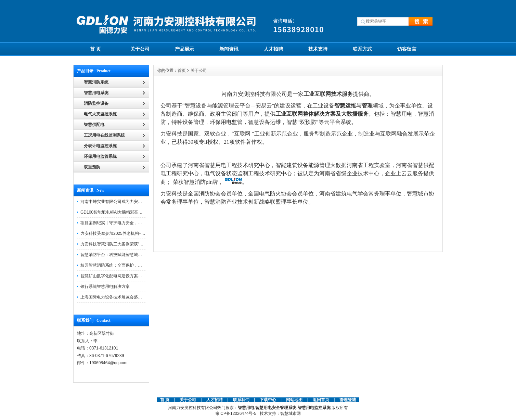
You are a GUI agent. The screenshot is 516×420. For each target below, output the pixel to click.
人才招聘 (273, 49)
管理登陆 (348, 400)
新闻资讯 (229, 49)
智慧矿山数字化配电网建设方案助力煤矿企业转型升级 (130, 276)
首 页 (95, 49)
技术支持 (318, 49)
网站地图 (294, 400)
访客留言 (407, 49)
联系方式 (362, 49)
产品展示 (184, 49)
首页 (182, 71)
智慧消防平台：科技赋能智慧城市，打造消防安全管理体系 (134, 255)
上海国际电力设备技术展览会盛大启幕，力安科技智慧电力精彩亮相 (142, 297)
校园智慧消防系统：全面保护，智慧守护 (117, 265)
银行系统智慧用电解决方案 (105, 287)
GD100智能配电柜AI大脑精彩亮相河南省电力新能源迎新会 (134, 212)
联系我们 (241, 400)
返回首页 (321, 400)
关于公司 (140, 49)
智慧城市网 (291, 413)
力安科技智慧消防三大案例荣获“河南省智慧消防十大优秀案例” (137, 244)
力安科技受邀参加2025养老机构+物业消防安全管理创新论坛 (136, 233)
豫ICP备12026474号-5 (236, 413)
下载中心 (268, 400)
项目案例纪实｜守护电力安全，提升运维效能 (121, 223)
